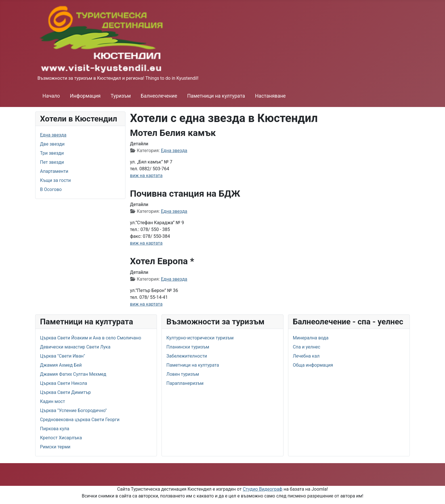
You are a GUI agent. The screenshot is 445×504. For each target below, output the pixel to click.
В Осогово (51, 189)
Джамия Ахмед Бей (61, 365)
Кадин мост (53, 401)
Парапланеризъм (185, 383)
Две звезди (52, 144)
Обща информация (313, 365)
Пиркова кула (55, 429)
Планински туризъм (188, 347)
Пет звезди (52, 162)
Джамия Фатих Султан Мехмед (73, 374)
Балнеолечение (159, 96)
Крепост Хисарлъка (61, 438)
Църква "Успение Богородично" (73, 410)
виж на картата (146, 176)
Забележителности (187, 356)
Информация (85, 96)
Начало (51, 96)
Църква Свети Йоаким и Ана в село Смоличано (91, 338)
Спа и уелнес (307, 347)
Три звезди (52, 153)
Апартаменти (54, 171)
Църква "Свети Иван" (63, 356)
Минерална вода (311, 338)
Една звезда (53, 135)
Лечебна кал (306, 356)
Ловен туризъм (183, 374)
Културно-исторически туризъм (200, 338)
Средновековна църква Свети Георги (80, 420)
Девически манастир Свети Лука (75, 347)
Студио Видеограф (263, 489)
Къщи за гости (55, 180)
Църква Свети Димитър (65, 392)
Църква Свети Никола (64, 383)
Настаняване (270, 96)
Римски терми (55, 447)
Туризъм (121, 96)
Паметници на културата (216, 96)
